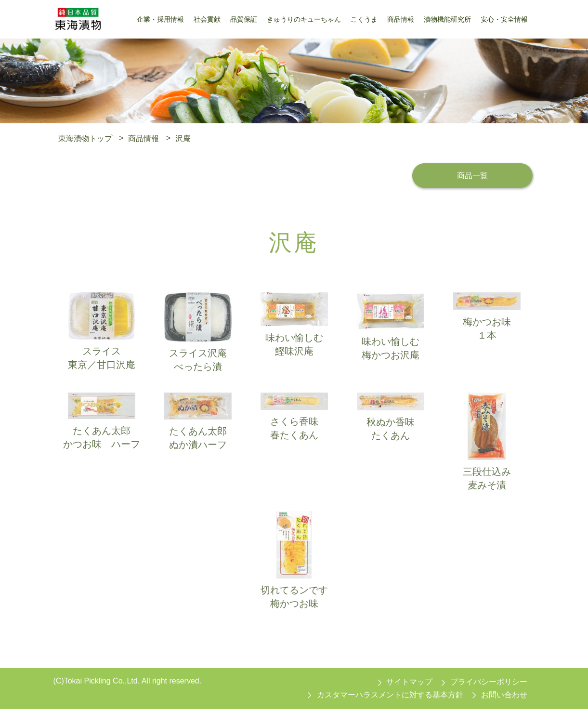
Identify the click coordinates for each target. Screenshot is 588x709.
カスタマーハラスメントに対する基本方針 (390, 695)
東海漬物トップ (85, 138)
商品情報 (144, 138)
